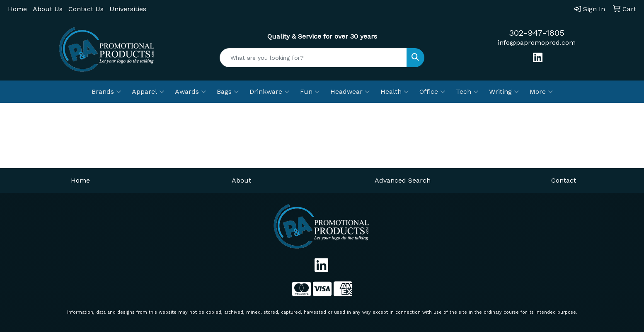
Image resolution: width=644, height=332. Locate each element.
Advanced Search (403, 180)
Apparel (148, 92)
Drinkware (269, 92)
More (541, 92)
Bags (228, 92)
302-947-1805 (537, 33)
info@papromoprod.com (537, 43)
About (241, 180)
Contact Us (86, 9)
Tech (467, 92)
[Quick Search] (313, 58)
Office (432, 92)
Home (17, 9)
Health (395, 92)
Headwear (350, 92)
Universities (128, 9)
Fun (310, 92)
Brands (106, 92)
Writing (504, 92)
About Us (48, 9)
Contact (564, 180)
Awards (190, 92)
